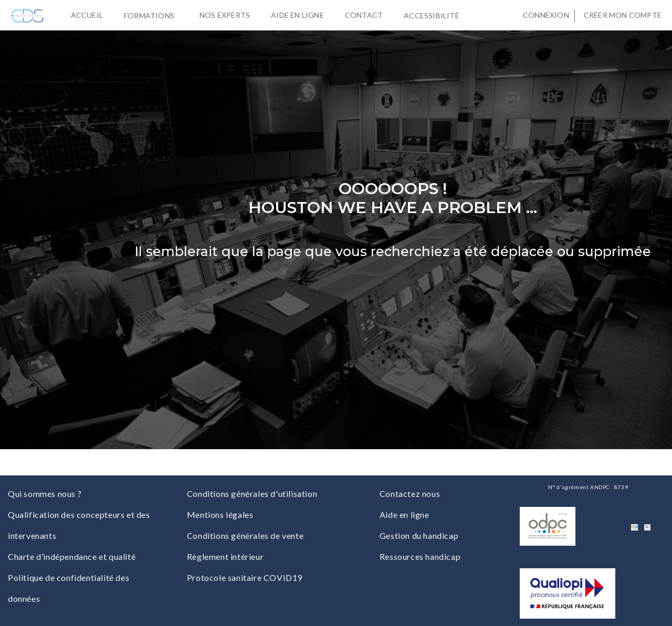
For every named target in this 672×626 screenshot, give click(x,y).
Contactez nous (410, 494)
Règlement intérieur (225, 556)
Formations (151, 15)
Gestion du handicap (419, 535)
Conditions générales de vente (245, 535)
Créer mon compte (623, 15)
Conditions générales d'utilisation (252, 494)
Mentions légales (220, 514)
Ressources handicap (420, 556)
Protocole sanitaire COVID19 (245, 577)
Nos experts (225, 15)
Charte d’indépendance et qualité (72, 556)
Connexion (546, 15)
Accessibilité (434, 15)
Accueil (87, 15)
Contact (364, 15)
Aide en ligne (297, 15)
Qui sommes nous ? (45, 494)
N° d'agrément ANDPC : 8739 (588, 487)
